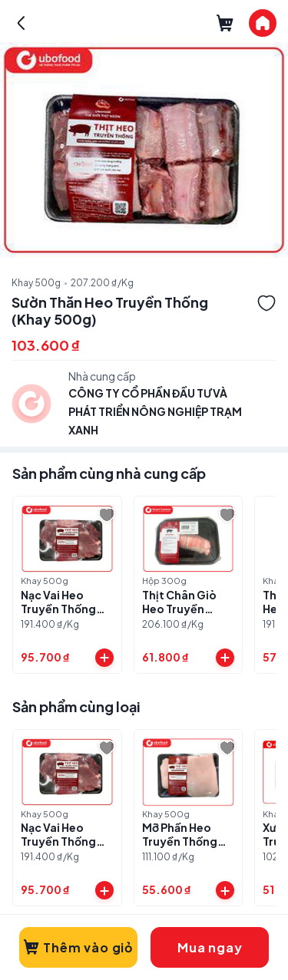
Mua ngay (210, 947)
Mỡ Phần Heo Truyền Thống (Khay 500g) (180, 841)
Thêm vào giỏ (78, 947)
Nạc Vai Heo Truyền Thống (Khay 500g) (58, 609)
